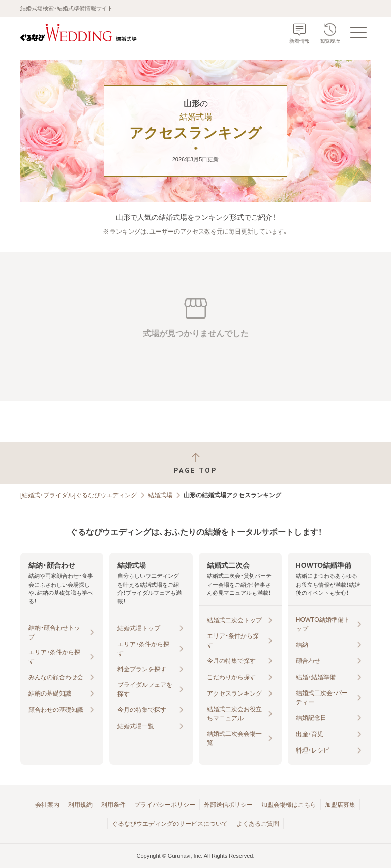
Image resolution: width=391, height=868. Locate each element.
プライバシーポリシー (165, 805)
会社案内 (47, 805)
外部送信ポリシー (228, 805)
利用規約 (80, 805)
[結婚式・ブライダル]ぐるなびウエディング (79, 495)
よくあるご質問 (258, 824)
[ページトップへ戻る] (195, 463)
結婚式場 (160, 495)
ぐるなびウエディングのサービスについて (170, 824)
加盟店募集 (340, 805)
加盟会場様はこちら (289, 805)
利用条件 (113, 805)
